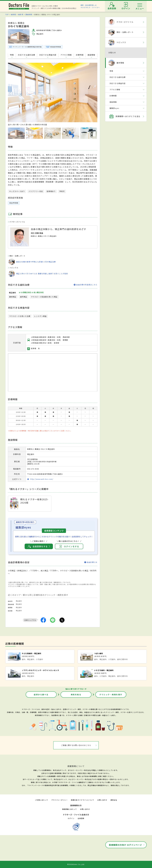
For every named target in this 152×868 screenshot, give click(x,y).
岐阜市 (21, 14)
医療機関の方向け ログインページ (125, 845)
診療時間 (80, 55)
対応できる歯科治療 (26, 55)
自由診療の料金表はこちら (86, 285)
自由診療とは (91, 562)
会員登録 (81, 818)
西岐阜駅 (29, 14)
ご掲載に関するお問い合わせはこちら (76, 745)
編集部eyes (114, 108)
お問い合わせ (102, 800)
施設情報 (91, 55)
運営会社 (114, 800)
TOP (7, 14)
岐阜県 (13, 14)
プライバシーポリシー (59, 800)
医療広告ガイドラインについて (83, 800)
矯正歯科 (19, 601)
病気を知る (76, 695)
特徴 (12, 55)
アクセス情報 (66, 55)
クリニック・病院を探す (111, 695)
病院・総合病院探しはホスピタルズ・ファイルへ (90, 6)
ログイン (71, 818)
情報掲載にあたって (69, 809)
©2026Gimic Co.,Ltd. (76, 864)
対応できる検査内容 (48, 55)
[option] (53, 94)
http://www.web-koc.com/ (42, 479)
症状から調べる (41, 695)
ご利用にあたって (41, 800)
